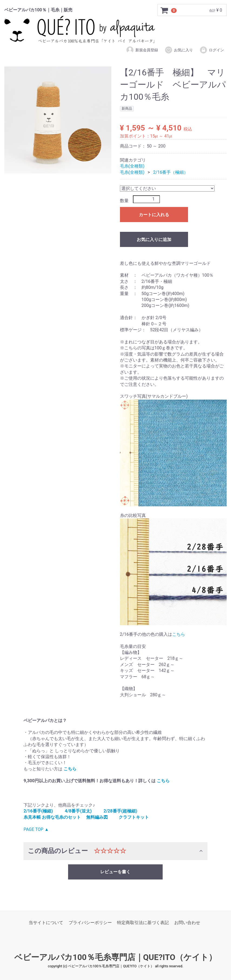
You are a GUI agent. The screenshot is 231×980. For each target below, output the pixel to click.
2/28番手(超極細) (120, 811)
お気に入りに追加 (154, 240)
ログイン (212, 50)
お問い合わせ (187, 923)
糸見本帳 (32, 817)
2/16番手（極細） (171, 172)
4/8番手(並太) (78, 811)
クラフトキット (134, 817)
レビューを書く (115, 872)
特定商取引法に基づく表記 (143, 923)
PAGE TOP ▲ (36, 829)
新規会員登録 (142, 50)
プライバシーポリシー (90, 923)
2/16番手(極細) (38, 811)
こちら (179, 634)
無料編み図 (97, 817)
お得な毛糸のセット (61, 817)
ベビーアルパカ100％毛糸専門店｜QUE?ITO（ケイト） (115, 957)
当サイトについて (46, 923)
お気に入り (179, 50)
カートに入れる (154, 215)
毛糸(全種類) (132, 166)
